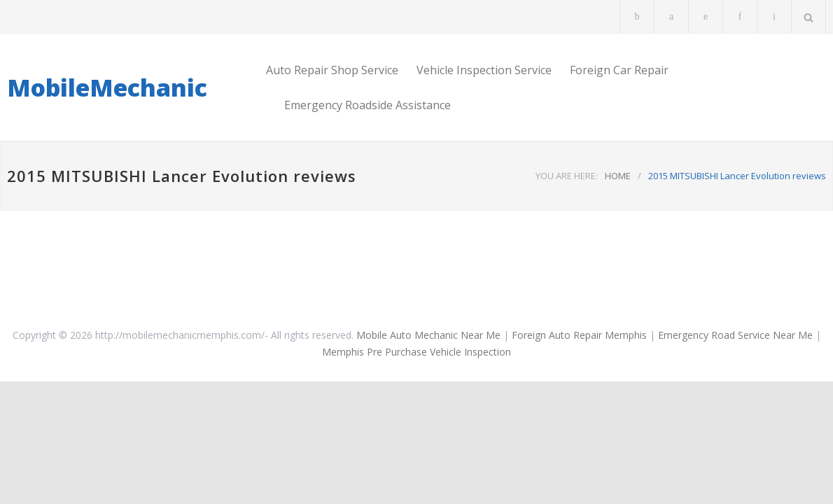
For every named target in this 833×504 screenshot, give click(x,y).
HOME (618, 176)
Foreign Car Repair (619, 70)
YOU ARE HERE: (567, 176)
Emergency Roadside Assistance (367, 105)
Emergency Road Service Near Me (735, 335)
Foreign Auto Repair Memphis (579, 335)
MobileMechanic (107, 87)
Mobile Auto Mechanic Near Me (428, 335)
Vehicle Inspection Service (484, 70)
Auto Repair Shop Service (332, 70)
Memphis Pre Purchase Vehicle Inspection (416, 352)
